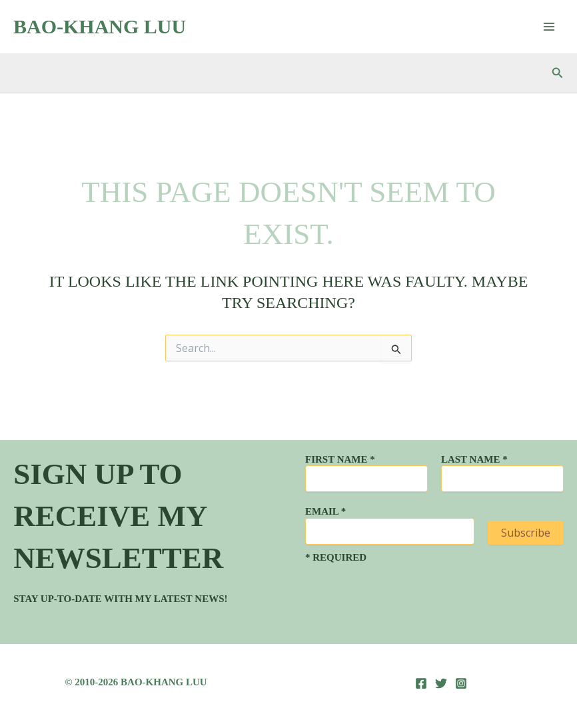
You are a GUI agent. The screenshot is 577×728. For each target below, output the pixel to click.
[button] (558, 73)
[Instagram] (461, 683)
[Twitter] (441, 683)
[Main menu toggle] (549, 27)
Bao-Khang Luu (100, 26)
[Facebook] (421, 683)
